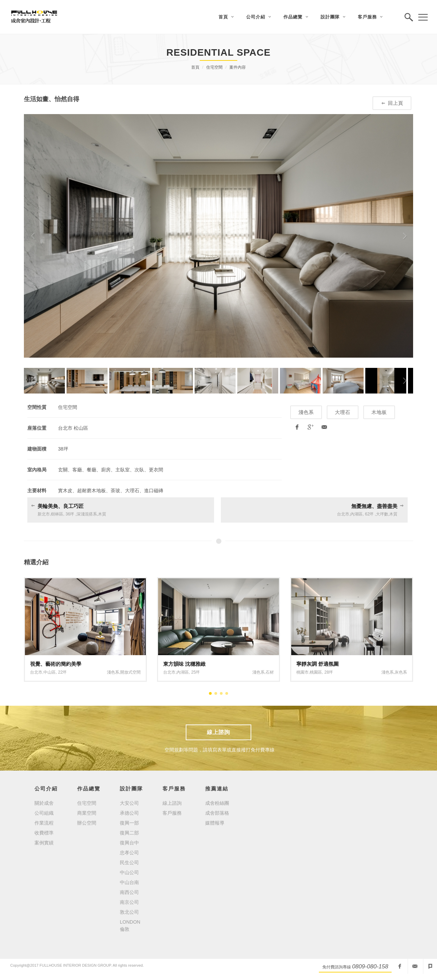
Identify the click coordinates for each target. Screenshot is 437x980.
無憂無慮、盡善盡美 (374, 506)
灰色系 (401, 672)
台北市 (343, 514)
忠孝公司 (129, 853)
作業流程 (44, 823)
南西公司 (129, 892)
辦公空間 (87, 823)
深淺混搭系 (87, 514)
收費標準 (44, 833)
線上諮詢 (218, 732)
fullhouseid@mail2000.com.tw (415, 966)
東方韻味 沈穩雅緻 (184, 664)
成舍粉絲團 (217, 803)
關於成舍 (44, 803)
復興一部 (129, 823)
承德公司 (129, 813)
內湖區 (356, 514)
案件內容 (238, 67)
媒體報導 (215, 823)
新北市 (44, 514)
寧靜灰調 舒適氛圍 (318, 664)
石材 (270, 672)
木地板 (379, 412)
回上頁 (392, 103)
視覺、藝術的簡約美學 (56, 664)
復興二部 (129, 833)
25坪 (195, 672)
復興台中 (129, 843)
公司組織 (44, 813)
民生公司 (129, 862)
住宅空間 (214, 67)
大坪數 (382, 514)
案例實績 (44, 843)
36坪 (70, 514)
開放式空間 (130, 672)
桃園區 (316, 672)
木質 (102, 514)
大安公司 (129, 803)
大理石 (343, 412)
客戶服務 (172, 813)
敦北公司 (129, 912)
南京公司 (129, 902)
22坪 (62, 672)
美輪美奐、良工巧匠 (61, 506)
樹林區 (57, 514)
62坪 (369, 514)
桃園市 (302, 672)
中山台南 (129, 882)
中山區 (50, 672)
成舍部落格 (217, 813)
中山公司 (129, 872)
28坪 (329, 672)
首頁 (195, 67)
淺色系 (306, 412)
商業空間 (87, 813)
